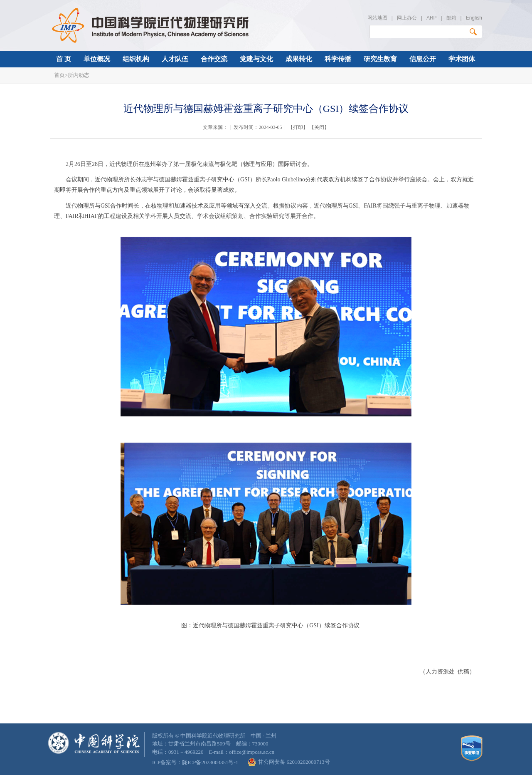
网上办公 (407, 18)
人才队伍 (175, 59)
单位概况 (97, 59)
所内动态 (79, 75)
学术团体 (462, 59)
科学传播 (338, 59)
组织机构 (136, 59)
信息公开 (423, 59)
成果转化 (299, 59)
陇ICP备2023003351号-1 (210, 762)
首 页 (64, 59)
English (474, 18)
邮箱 (451, 18)
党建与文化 (256, 59)
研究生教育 (380, 59)
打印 (298, 127)
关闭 (319, 127)
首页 (59, 75)
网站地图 (377, 18)
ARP (431, 18)
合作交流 (214, 59)
